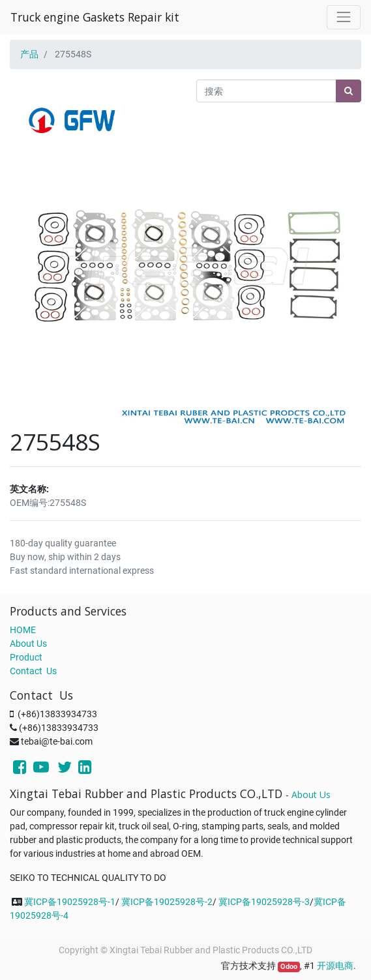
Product (26, 657)
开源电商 (335, 966)
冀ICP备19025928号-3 (264, 902)
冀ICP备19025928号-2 (167, 902)
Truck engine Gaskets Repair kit (95, 17)
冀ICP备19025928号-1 (70, 902)
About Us (28, 644)
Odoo (289, 967)
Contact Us (33, 671)
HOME (23, 630)
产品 (29, 54)
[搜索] (349, 91)
